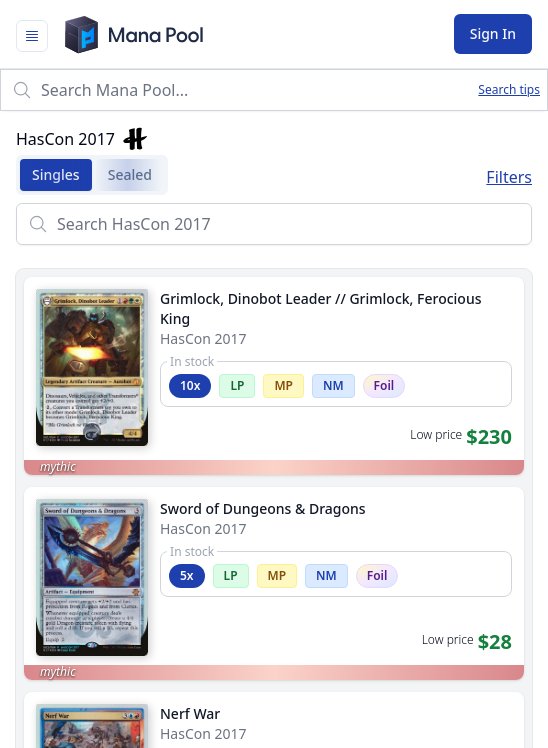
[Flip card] (92, 432)
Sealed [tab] (124, 175)
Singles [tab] (50, 175)
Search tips (509, 90)
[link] (274, 376)
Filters (509, 177)
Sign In (493, 33)
